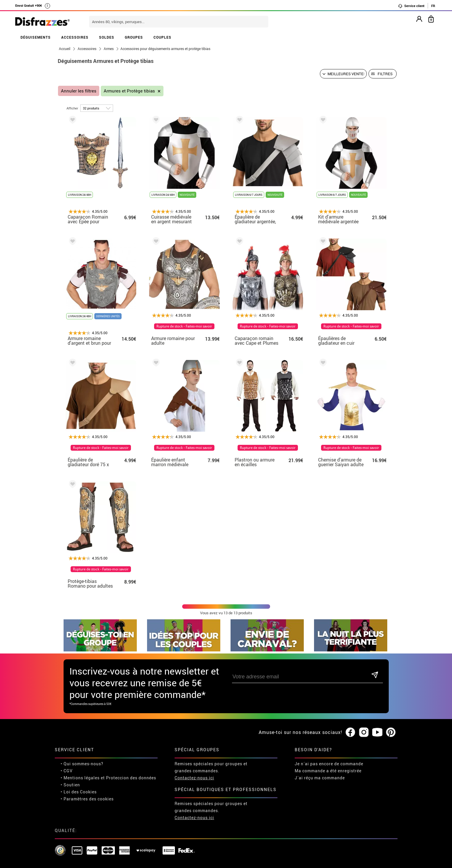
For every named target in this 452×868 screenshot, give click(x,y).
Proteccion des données (131, 778)
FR (433, 6)
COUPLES (162, 37)
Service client (411, 6)
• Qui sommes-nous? (82, 764)
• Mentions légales (80, 778)
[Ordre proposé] (343, 74)
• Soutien (70, 785)
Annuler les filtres (79, 91)
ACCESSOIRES (75, 37)
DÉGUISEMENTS (36, 37)
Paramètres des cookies (89, 799)
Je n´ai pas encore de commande (329, 764)
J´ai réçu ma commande (320, 778)
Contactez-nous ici (194, 778)
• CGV (67, 771)
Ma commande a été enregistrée (328, 771)
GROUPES (134, 37)
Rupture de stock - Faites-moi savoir (184, 326)
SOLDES (107, 37)
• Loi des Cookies (79, 792)
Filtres (385, 74)
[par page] (97, 108)
